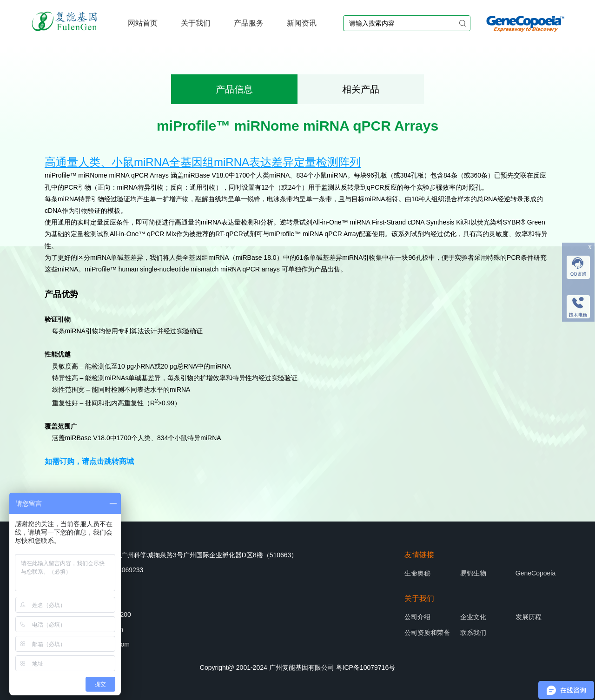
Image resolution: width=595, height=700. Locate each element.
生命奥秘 (417, 573)
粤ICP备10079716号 (366, 667)
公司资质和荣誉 (427, 633)
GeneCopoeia (535, 573)
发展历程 (529, 617)
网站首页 (143, 23)
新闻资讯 (302, 23)
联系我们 (473, 633)
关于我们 (196, 23)
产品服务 (249, 23)
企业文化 (473, 617)
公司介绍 (417, 617)
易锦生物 (473, 573)
